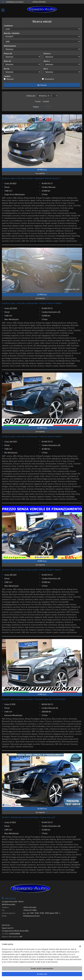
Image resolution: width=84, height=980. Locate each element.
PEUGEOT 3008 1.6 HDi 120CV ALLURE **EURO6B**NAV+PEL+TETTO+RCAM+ (34, 699)
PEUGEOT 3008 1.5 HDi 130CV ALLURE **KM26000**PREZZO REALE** (31, 178)
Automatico (49, 79)
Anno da (7, 61)
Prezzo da (8, 53)
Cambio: (7, 76)
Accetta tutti (42, 974)
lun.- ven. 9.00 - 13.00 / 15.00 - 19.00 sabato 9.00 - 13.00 (43, 913)
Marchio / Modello (12, 33)
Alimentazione (10, 46)
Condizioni (8, 26)
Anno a (47, 61)
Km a (46, 69)
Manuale (10, 79)
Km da (7, 69)
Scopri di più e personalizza (42, 968)
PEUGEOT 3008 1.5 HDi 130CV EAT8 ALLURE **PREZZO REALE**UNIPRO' (32, 303)
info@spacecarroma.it (15, 2)
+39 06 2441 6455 (39, 2)
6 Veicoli (42, 85)
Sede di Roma (10, 898)
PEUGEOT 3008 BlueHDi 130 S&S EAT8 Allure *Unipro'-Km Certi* (29, 817)
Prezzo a (47, 53)
